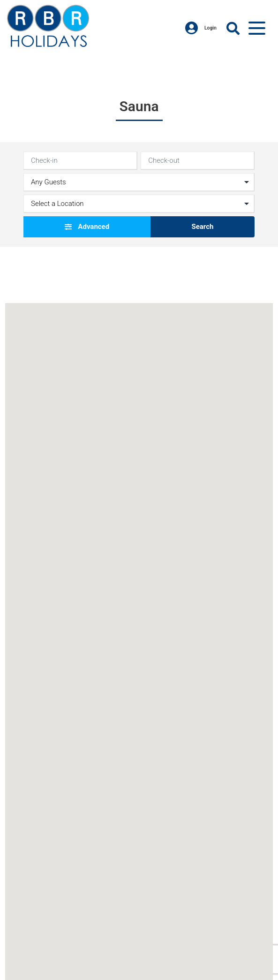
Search (202, 227)
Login (201, 28)
